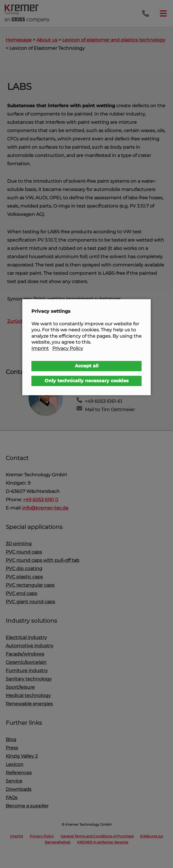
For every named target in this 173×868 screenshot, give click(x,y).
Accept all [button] (87, 366)
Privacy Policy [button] (68, 348)
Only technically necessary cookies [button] (87, 381)
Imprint (40, 348)
